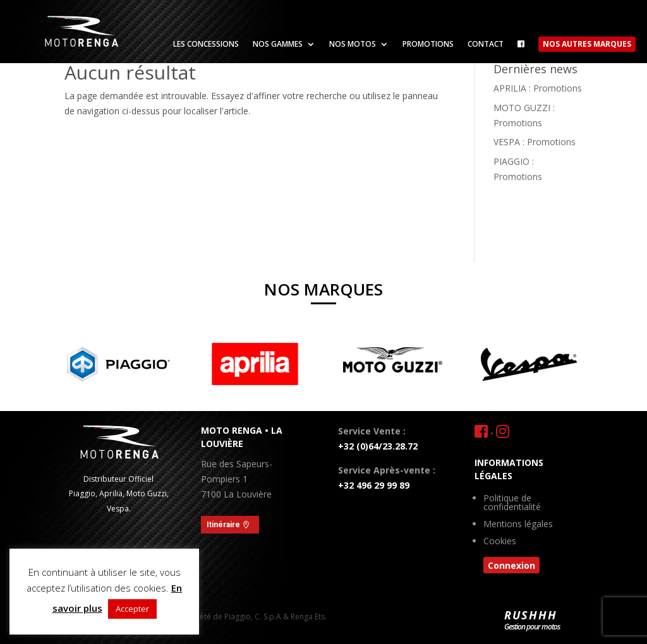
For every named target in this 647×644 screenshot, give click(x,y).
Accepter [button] (132, 609)
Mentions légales (518, 525)
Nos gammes (278, 45)
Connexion (511, 565)
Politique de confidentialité (512, 503)
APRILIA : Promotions (538, 88)
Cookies (500, 542)
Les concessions (206, 45)
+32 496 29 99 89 (374, 485)
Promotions (428, 45)
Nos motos (353, 45)
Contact (486, 45)
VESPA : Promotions (535, 142)
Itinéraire (223, 525)
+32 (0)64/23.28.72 (378, 446)
